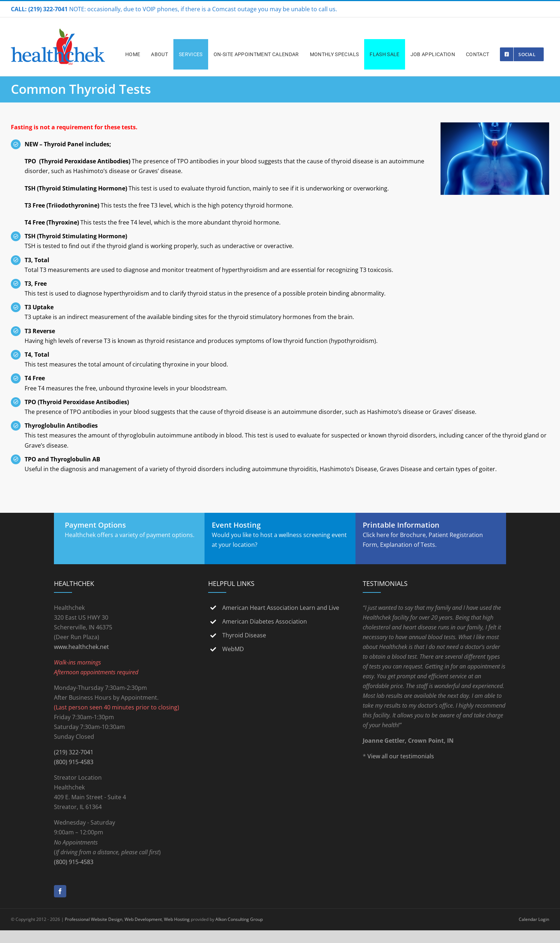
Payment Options (95, 525)
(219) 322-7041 (74, 752)
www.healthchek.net (81, 647)
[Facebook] (60, 891)
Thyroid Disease (244, 635)
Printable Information (401, 525)
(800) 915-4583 (74, 762)
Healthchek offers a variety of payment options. (130, 535)
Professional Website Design (94, 919)
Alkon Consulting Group (239, 919)
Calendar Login (534, 919)
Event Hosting (236, 525)
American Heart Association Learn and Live (281, 608)
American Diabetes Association (265, 621)
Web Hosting (177, 919)
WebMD (233, 649)
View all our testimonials (401, 756)
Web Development (143, 919)
